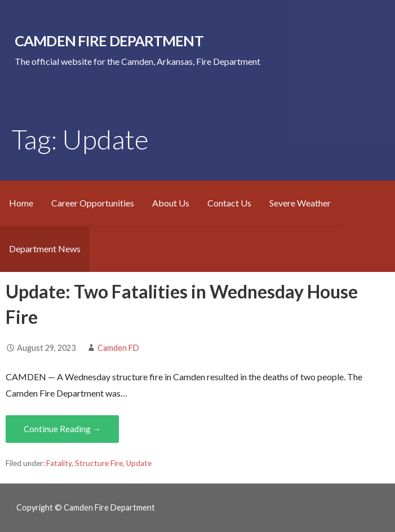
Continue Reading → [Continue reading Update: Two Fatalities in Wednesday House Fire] (62, 429)
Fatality (59, 463)
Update (139, 463)
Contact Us (229, 203)
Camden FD (118, 348)
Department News (45, 249)
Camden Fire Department (109, 41)
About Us (171, 203)
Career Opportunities (93, 203)
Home (21, 203)
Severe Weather (300, 203)
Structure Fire (99, 463)
